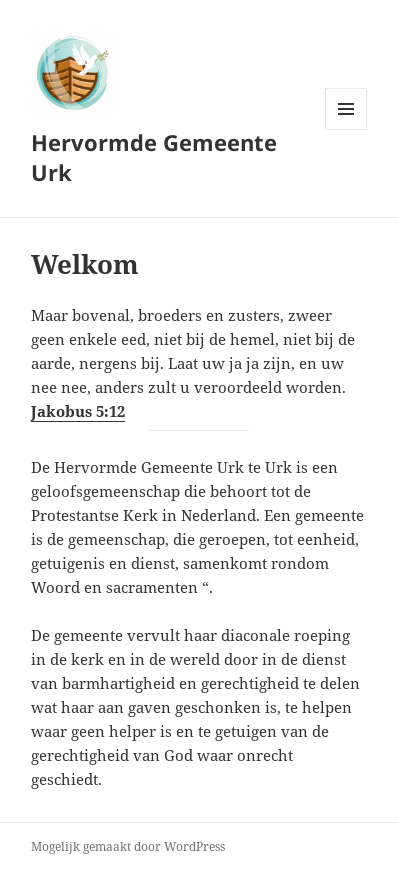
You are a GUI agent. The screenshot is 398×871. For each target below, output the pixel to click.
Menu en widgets (346, 129)
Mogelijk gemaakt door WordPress (128, 846)
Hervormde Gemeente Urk (154, 157)
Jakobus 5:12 (78, 411)
